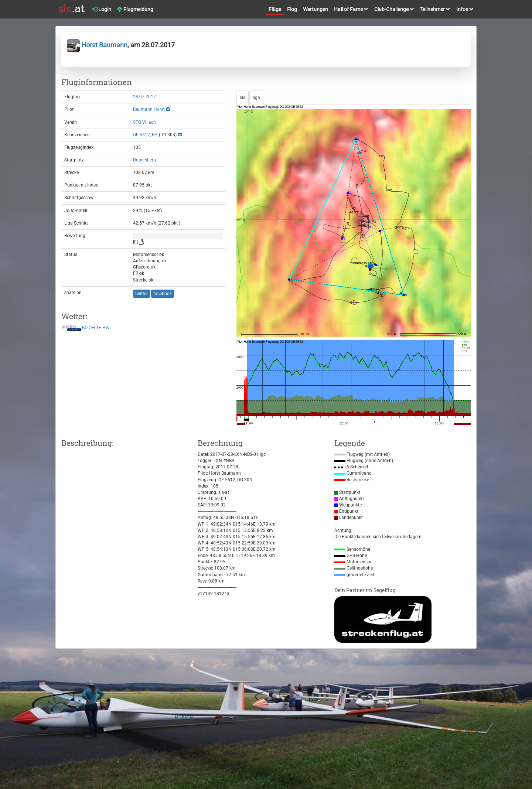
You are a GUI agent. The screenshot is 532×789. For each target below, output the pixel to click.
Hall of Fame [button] (351, 9)
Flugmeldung (135, 9)
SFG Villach (144, 122)
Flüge (275, 9)
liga (256, 98)
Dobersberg (144, 160)
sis (243, 98)
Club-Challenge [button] (394, 9)
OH (92, 328)
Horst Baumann (97, 45)
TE (99, 328)
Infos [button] (465, 9)
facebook (163, 294)
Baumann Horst (149, 109)
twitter (141, 294)
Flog (292, 9)
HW (106, 328)
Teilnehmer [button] (435, 9)
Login (102, 9)
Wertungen (316, 9)
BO (85, 328)
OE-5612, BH (145, 135)
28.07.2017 (144, 97)
